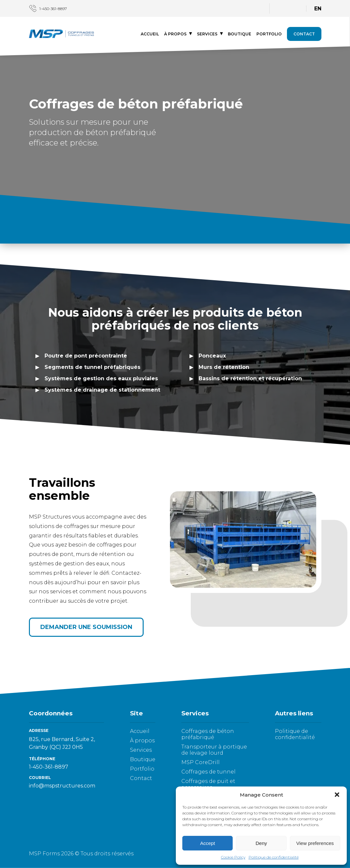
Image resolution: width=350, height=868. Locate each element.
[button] (337, 795)
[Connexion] (282, 8)
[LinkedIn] (257, 8)
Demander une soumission (86, 627)
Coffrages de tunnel (208, 772)
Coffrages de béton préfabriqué (208, 734)
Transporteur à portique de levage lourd (214, 750)
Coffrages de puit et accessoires (208, 784)
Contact (304, 34)
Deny (261, 843)
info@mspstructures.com (62, 786)
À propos (175, 34)
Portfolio (269, 34)
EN (318, 9)
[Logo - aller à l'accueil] (61, 34)
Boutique (240, 34)
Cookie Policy (233, 857)
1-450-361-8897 (48, 8)
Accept (208, 843)
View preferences (315, 843)
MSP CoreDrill (201, 762)
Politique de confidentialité (274, 857)
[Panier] (294, 8)
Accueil (150, 34)
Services (207, 34)
